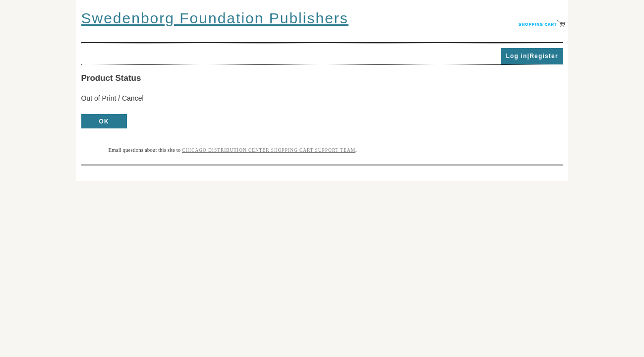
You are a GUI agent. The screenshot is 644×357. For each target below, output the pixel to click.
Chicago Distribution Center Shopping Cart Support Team (269, 150)
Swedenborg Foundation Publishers (215, 18)
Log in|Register (532, 56)
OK (104, 121)
